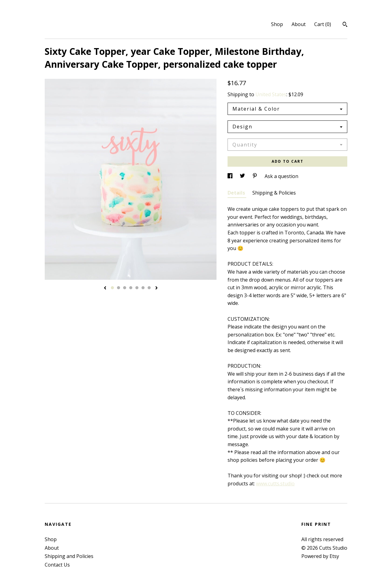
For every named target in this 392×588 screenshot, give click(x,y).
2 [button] (119, 288)
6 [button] (143, 288)
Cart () (323, 24)
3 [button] (125, 288)
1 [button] (112, 288)
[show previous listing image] (105, 288)
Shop (277, 24)
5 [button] (137, 288)
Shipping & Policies (274, 193)
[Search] (345, 25)
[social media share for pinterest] (255, 176)
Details (237, 193)
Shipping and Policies (69, 556)
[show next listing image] (156, 288)
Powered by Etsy (320, 556)
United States (271, 94)
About (299, 24)
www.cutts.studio (275, 484)
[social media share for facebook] (231, 176)
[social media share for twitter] (243, 176)
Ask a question (281, 176)
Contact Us (57, 565)
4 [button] (131, 288)
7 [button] (149, 288)
